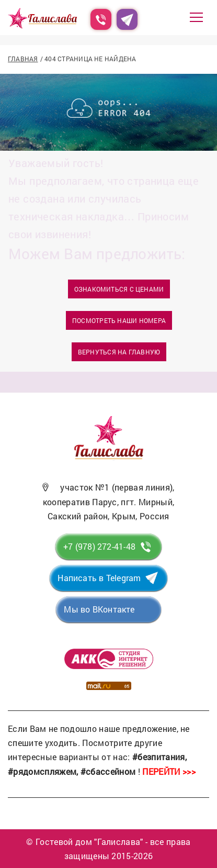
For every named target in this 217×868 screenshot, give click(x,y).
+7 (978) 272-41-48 (99, 546)
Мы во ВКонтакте (99, 609)
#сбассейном (108, 771)
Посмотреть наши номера (119, 320)
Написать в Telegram (99, 578)
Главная (23, 59)
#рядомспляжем (42, 771)
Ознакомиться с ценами (119, 289)
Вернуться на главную (119, 352)
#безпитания (159, 757)
